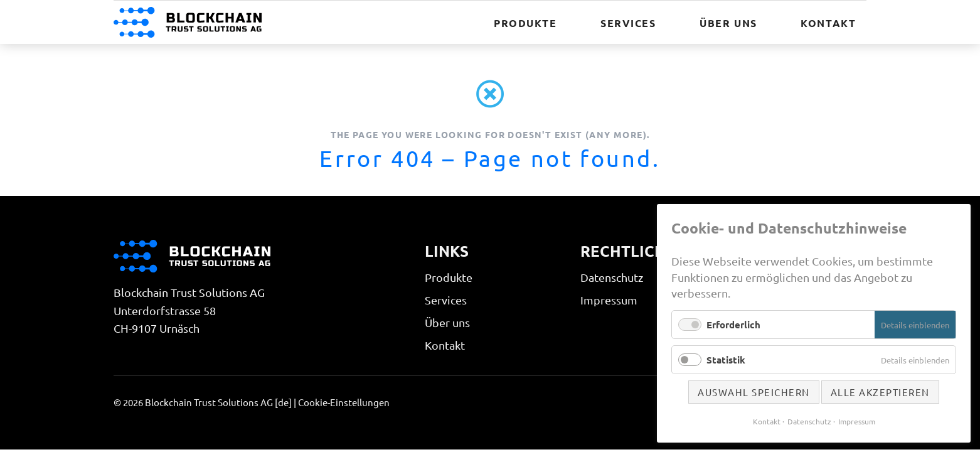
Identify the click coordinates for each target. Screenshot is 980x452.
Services (446, 300)
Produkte (449, 277)
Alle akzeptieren (880, 392)
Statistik (726, 360)
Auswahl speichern (754, 392)
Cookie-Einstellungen (344, 402)
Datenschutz (612, 277)
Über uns (447, 322)
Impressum (609, 300)
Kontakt (445, 345)
